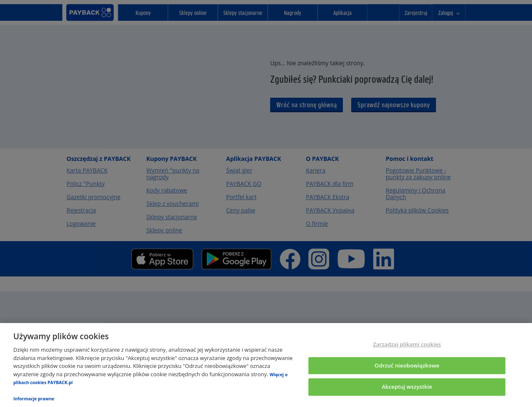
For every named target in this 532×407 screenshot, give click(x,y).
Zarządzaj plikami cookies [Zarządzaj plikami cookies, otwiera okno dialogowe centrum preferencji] (407, 344)
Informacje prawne (34, 399)
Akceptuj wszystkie (407, 387)
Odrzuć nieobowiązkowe (407, 365)
